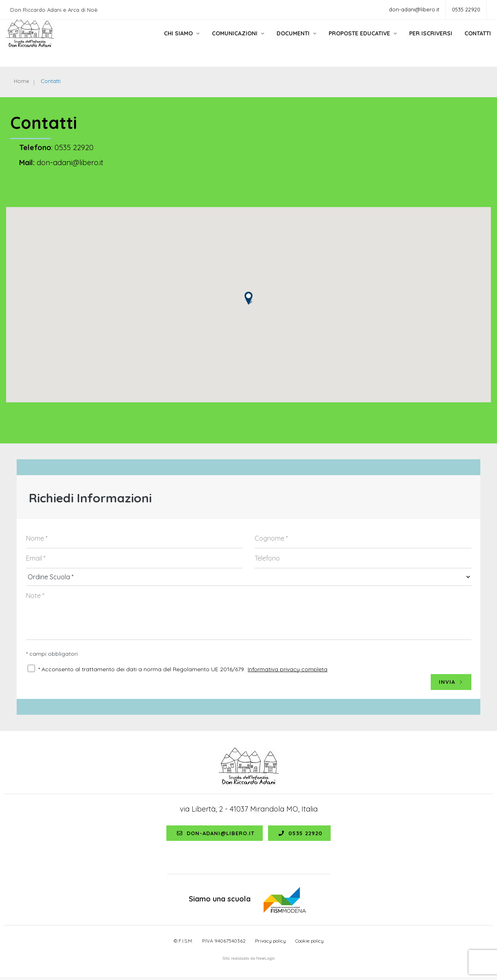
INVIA (451, 684)
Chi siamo (172, 42)
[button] (248, 300)
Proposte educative (353, 42)
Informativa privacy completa (288, 671)
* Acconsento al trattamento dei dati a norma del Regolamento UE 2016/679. (142, 671)
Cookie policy (310, 943)
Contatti (468, 42)
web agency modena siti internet (249, 961)
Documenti (286, 42)
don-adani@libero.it (414, 9)
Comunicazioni (228, 42)
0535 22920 (466, 9)
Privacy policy (270, 943)
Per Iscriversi (421, 42)
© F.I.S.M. (183, 943)
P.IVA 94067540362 (224, 943)
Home (22, 81)
